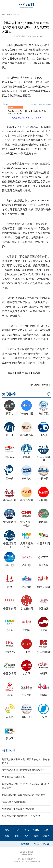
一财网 (44, 717)
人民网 (10, 695)
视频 (7, 836)
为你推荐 (9, 394)
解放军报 (44, 522)
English (25, 844)
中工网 (27, 652)
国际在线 (27, 695)
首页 (7, 830)
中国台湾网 (10, 674)
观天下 (46, 836)
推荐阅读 (9, 750)
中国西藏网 (44, 652)
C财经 (36, 830)
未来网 (10, 717)
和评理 (10, 435)
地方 (27, 836)
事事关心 (27, 479)
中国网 (44, 695)
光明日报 (27, 565)
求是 (10, 587)
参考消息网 (27, 609)
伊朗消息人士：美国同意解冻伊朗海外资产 (24, 795)
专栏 (17, 836)
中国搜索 (44, 609)
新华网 (10, 739)
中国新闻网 (27, 500)
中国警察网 (10, 609)
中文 (36, 844)
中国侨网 (27, 587)
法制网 (27, 630)
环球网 (44, 630)
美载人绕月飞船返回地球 (15, 802)
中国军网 (44, 565)
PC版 (46, 844)
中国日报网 (6, 14)
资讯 (27, 830)
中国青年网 (44, 544)
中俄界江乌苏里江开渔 (13, 777)
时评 (17, 830)
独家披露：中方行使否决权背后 (18, 809)
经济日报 (10, 565)
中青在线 (10, 652)
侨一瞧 (10, 479)
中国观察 (10, 457)
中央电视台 (10, 522)
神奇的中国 (27, 414)
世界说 (15, 14)
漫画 (36, 836)
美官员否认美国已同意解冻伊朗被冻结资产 (24, 770)
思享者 (10, 414)
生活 (46, 830)
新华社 (27, 457)
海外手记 (44, 414)
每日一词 (44, 479)
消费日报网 (44, 587)
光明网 (44, 674)
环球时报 (44, 500)
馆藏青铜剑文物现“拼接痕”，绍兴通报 (21, 816)
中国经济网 (10, 500)
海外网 (10, 630)
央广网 (27, 674)
